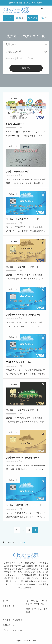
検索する (26, 68)
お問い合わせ (9, 625)
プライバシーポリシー (12, 630)
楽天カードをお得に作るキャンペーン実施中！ (26, 3)
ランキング (8, 601)
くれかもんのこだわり (12, 620)
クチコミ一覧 (9, 606)
